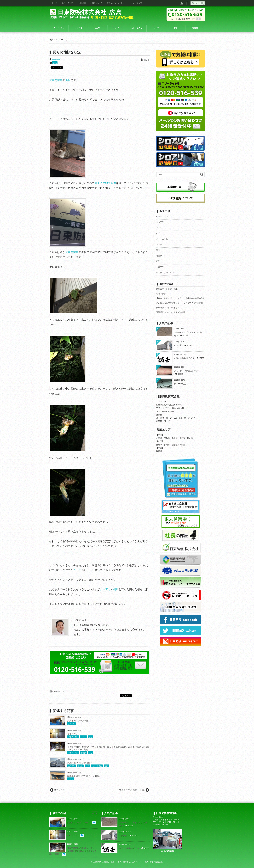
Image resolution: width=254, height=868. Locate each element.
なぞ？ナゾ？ (74, 734)
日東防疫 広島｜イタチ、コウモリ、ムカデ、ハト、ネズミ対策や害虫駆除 (132, 862)
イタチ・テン (73, 737)
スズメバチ (60, 790)
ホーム (54, 3)
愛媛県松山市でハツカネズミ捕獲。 (84, 776)
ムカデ (77, 570)
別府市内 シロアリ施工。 (80, 721)
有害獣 (83, 753)
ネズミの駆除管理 (105, 183)
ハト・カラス (97, 766)
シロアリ (105, 589)
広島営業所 (56, 80)
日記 (55, 63)
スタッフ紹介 (68, 3)
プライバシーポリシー (116, 3)
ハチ (87, 766)
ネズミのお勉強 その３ (184, 358)
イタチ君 (178, 345)
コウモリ (71, 766)
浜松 (68, 80)
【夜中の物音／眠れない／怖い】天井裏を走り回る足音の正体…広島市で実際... (73, 851)
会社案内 (82, 3)
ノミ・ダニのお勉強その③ (186, 371)
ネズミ (83, 737)
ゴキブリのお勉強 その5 (132, 790)
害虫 (158, 250)
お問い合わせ (96, 3)
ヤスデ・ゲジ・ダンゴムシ (168, 273)
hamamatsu (56, 59)
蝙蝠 (116, 589)
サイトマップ (136, 3)
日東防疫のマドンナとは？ (80, 763)
